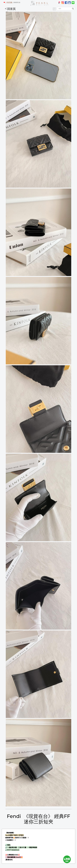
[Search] (64, 9)
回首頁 (10, 9)
